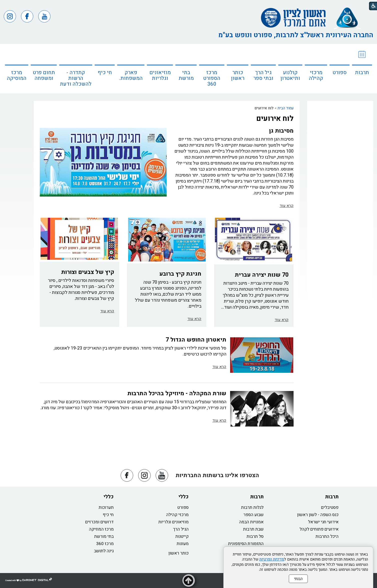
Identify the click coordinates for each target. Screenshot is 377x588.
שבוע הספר (253, 515)
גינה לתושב (104, 551)
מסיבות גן (281, 131)
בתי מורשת (186, 75)
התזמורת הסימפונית (246, 544)
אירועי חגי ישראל (323, 522)
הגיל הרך (181, 529)
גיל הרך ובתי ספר (263, 75)
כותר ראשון (238, 75)
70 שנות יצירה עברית (262, 275)
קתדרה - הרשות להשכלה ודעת (76, 78)
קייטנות (182, 536)
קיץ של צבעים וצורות (88, 272)
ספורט (340, 73)
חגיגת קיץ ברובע (180, 274)
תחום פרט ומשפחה (44, 75)
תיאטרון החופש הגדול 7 (196, 340)
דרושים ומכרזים (99, 522)
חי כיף (105, 73)
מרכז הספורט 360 (212, 78)
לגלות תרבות (252, 507)
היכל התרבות (327, 536)
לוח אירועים (275, 119)
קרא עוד (287, 206)
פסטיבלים (330, 507)
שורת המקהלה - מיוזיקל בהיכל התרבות (177, 393)
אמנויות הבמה (251, 522)
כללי (184, 497)
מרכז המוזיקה (101, 529)
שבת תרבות (253, 529)
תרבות (362, 73)
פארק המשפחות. (131, 75)
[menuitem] (362, 69)
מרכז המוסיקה (17, 75)
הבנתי (298, 579)
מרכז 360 (105, 544)
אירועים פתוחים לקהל (319, 529)
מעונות (183, 544)
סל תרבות (255, 536)
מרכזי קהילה (316, 75)
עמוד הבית (286, 108)
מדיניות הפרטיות (272, 559)
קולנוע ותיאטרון (290, 75)
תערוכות (106, 507)
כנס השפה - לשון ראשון (318, 515)
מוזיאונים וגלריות (160, 75)
